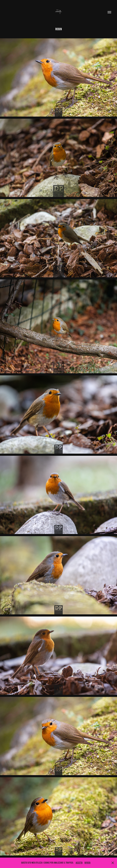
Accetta (79, 863)
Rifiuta (88, 863)
